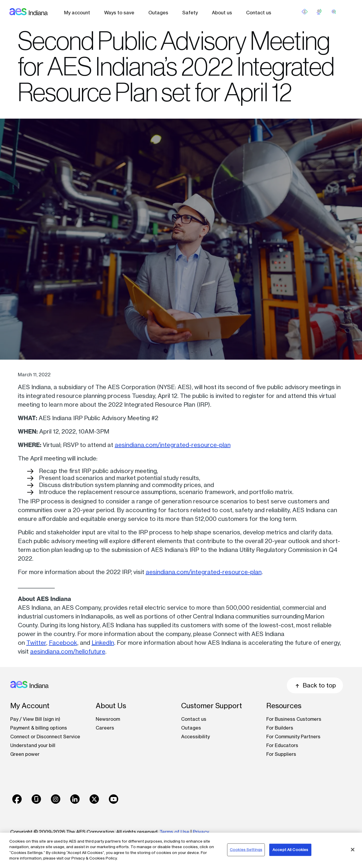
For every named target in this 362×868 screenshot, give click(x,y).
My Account (30, 706)
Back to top (315, 685)
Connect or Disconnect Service (45, 737)
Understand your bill (33, 745)
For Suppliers (281, 754)
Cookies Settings (246, 850)
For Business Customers (294, 719)
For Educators (282, 745)
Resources (284, 706)
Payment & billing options (39, 728)
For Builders (280, 728)
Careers (105, 728)
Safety (190, 13)
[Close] (353, 850)
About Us (111, 706)
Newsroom (108, 719)
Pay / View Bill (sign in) (35, 719)
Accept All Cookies (290, 850)
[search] (334, 12)
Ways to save (119, 13)
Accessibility (195, 737)
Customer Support (212, 706)
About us (222, 13)
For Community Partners (293, 737)
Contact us (259, 13)
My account (77, 13)
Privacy (201, 832)
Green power (25, 754)
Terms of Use (174, 832)
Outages (158, 13)
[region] (181, 850)
